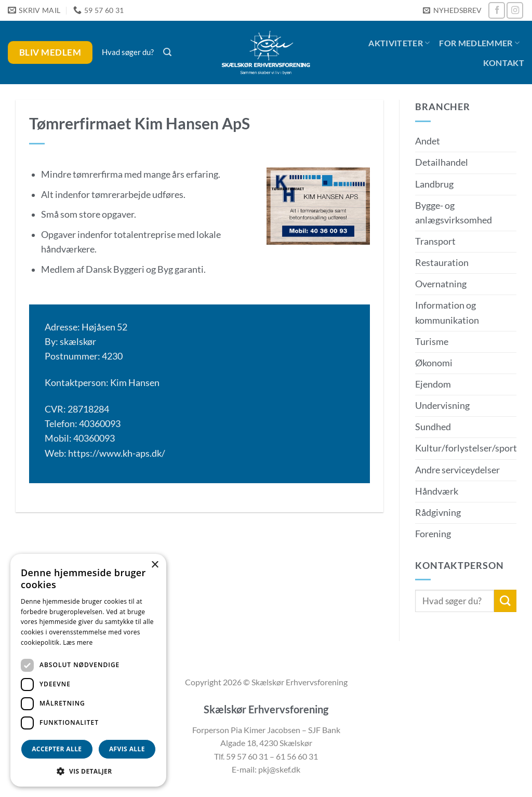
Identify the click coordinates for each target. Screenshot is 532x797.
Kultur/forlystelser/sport (466, 448)
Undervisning (442, 406)
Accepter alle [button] (57, 749)
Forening (433, 534)
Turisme (432, 342)
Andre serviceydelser (457, 470)
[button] (452, 11)
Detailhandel (442, 162)
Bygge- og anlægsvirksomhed (454, 213)
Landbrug (434, 184)
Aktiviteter (399, 43)
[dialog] (88, 670)
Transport (435, 241)
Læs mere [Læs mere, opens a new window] (78, 642)
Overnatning (441, 284)
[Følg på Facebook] (497, 10)
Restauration (442, 263)
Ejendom (433, 384)
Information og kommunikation (447, 313)
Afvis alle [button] (127, 749)
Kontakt (504, 63)
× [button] (155, 565)
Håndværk (437, 491)
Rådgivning (438, 513)
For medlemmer (479, 43)
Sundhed (433, 427)
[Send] (505, 601)
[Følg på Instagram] (515, 10)
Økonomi (434, 363)
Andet (428, 141)
